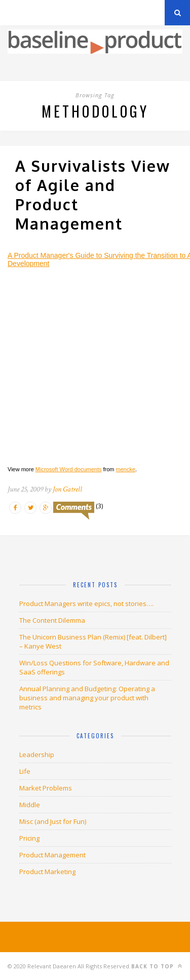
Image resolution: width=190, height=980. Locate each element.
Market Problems (46, 788)
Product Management (52, 855)
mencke (126, 469)
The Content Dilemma (52, 620)
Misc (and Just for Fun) (53, 821)
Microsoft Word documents (69, 469)
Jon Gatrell (67, 489)
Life (25, 771)
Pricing (29, 838)
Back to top (157, 966)
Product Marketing (47, 872)
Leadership (37, 755)
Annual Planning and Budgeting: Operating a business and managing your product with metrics (87, 698)
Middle (30, 805)
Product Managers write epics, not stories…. (86, 604)
